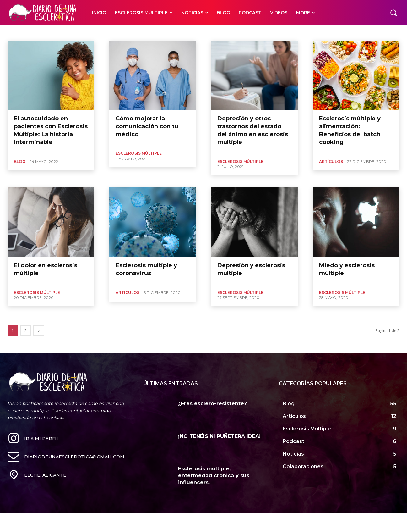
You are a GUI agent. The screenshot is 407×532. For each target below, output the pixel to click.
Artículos (331, 161)
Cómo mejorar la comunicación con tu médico (147, 126)
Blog (20, 161)
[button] (393, 13)
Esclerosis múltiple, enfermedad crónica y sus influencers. (214, 476)
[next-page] (39, 331)
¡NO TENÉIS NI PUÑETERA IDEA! (219, 436)
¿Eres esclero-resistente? (212, 404)
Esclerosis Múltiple (139, 153)
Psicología (17, 33)
